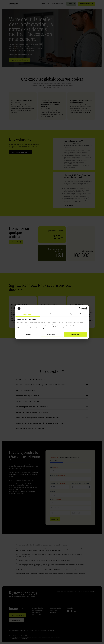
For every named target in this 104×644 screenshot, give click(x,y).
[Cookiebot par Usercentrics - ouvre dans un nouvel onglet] (80, 308)
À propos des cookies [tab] (76, 314)
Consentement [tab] (28, 314)
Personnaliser (52, 334)
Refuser (29, 334)
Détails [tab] (52, 314)
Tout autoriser (75, 334)
